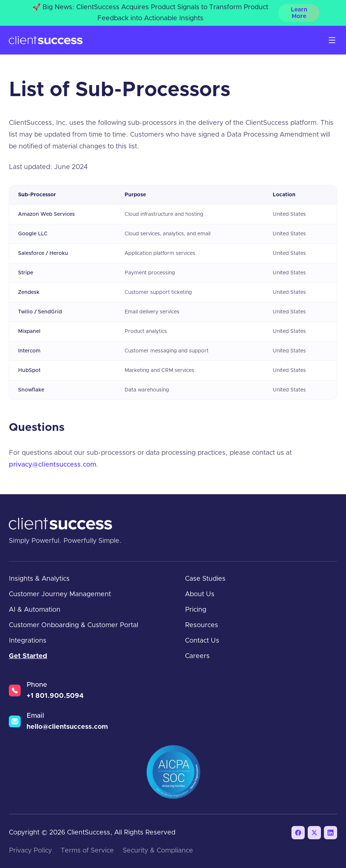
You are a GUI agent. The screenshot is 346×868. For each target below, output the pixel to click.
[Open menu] (332, 40)
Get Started (28, 656)
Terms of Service (87, 851)
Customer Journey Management (60, 594)
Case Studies (205, 579)
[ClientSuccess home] (46, 40)
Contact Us (202, 641)
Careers (197, 656)
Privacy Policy (30, 851)
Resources (202, 625)
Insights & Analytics (39, 579)
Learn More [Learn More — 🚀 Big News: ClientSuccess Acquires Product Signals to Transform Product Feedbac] (299, 13)
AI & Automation (35, 610)
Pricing (196, 610)
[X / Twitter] (314, 833)
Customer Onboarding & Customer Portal (74, 625)
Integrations (28, 641)
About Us (200, 594)
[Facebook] (298, 833)
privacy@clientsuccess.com (53, 465)
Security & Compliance (158, 851)
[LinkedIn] (331, 833)
